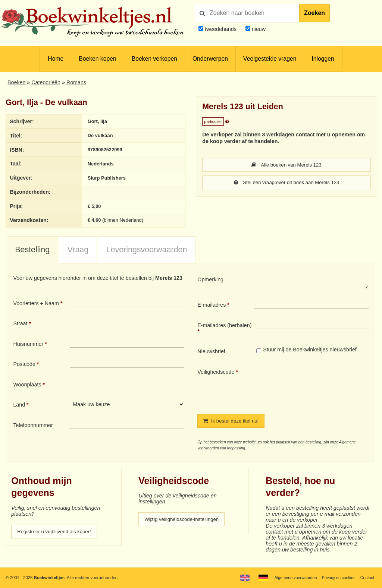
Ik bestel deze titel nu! (233, 423)
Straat (20, 325)
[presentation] (317, 387)
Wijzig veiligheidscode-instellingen (185, 522)
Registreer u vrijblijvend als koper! (57, 534)
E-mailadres (212, 306)
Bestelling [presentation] (32, 251)
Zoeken (314, 13)
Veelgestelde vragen (270, 59)
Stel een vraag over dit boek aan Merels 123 (287, 183)
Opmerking (210, 281)
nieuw (258, 29)
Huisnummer (28, 345)
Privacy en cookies (337, 578)
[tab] (32, 252)
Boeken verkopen (154, 59)
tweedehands (221, 29)
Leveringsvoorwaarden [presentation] (147, 251)
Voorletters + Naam (36, 305)
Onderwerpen (210, 59)
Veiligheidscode (216, 373)
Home (56, 59)
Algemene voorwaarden (292, 578)
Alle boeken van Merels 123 (287, 165)
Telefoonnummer (33, 427)
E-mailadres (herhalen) (224, 327)
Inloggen (323, 59)
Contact (367, 578)
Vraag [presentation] (78, 251)
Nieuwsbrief (211, 353)
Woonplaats (27, 386)
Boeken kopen (97, 59)
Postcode (24, 366)
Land (19, 407)
